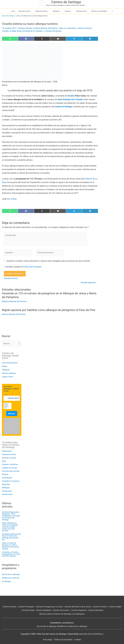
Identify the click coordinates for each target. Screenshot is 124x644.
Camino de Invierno (64, 608)
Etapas (5, 366)
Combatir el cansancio (11, 481)
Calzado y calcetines (10, 464)
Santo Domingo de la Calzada (30, 31)
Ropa (4, 461)
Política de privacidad (63, 637)
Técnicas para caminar (11, 471)
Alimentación (7, 477)
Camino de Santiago (66, 2)
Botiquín (5, 474)
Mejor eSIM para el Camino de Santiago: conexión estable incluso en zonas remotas (12, 526)
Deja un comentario (68, 28)
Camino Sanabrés (46, 608)
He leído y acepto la (24, 266)
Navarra (5, 301)
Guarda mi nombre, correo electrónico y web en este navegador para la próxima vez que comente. (49, 261)
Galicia (5, 314)
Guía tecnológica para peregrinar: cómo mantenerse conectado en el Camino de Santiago (11, 515)
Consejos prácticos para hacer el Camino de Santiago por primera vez (11, 535)
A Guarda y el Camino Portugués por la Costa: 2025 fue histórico (11, 552)
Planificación (7, 451)
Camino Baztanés (99, 608)
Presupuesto (7, 491)
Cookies (78, 637)
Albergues (6, 369)
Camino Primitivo (103, 604)
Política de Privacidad (32, 266)
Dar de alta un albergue (11, 572)
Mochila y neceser (9, 457)
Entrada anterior (10, 278)
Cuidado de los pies (10, 467)
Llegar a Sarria (8, 376)
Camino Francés (25, 28)
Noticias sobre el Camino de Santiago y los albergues (62, 611)
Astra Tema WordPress (93, 631)
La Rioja (18, 16)
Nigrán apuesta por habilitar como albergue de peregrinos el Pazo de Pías (49, 310)
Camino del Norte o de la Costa (81, 604)
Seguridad (6, 484)
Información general (10, 362)
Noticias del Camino (49, 28)
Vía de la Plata (31, 608)
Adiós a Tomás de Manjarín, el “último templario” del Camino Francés (10, 544)
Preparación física (9, 454)
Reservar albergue (9, 373)
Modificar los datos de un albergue (73, 624)
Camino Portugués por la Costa (52, 604)
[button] (112, 11)
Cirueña (5, 31)
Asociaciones (7, 494)
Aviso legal (47, 637)
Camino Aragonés (82, 608)
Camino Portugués (28, 604)
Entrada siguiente (89, 282)
